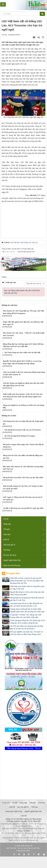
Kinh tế (6, 540)
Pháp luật (7, 524)
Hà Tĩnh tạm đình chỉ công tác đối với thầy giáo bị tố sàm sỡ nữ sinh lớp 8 (27, 627)
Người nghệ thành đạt (12, 560)
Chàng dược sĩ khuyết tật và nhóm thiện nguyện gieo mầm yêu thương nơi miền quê (27, 610)
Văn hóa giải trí (9, 545)
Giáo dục (7, 534)
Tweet (4, 277)
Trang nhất (6, 803)
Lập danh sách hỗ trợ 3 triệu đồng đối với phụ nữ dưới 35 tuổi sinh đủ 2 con (26, 605)
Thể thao (7, 550)
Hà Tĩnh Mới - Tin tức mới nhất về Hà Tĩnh (23, 848)
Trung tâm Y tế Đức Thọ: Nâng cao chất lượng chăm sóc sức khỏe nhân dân (26, 616)
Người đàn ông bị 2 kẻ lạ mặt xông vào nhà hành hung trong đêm (27, 593)
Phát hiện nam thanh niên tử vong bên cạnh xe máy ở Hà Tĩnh (27, 588)
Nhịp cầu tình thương (12, 565)
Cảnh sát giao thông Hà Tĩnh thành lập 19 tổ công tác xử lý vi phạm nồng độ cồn (27, 622)
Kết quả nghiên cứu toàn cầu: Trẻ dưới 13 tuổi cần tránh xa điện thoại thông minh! (27, 633)
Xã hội (6, 519)
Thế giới (7, 529)
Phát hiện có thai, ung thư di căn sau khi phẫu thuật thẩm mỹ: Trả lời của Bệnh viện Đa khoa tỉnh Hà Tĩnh (27, 581)
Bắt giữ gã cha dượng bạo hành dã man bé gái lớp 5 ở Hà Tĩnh (27, 599)
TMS (28, 851)
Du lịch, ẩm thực (10, 555)
